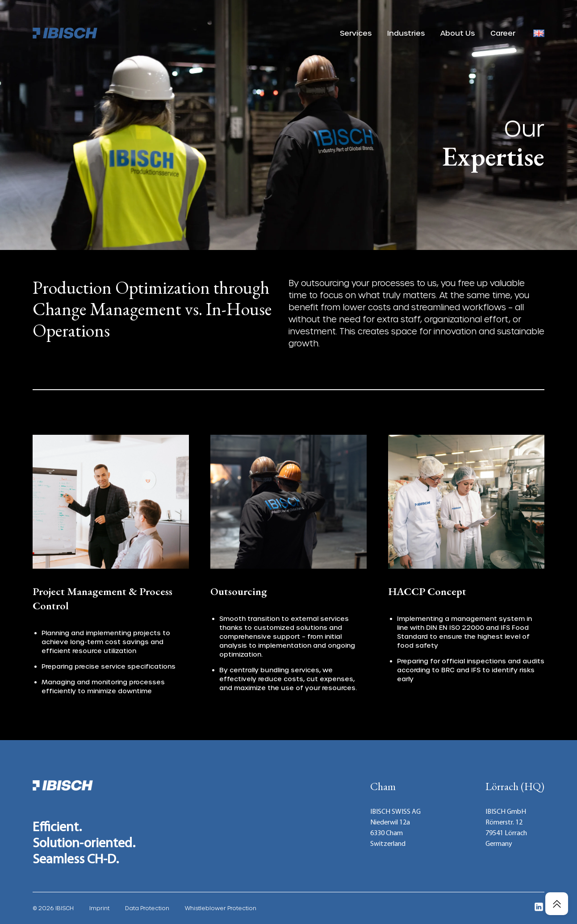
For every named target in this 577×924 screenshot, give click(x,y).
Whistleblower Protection (221, 908)
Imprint (99, 908)
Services (356, 33)
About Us (458, 33)
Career (503, 33)
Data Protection (147, 908)
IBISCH (65, 908)
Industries (406, 33)
